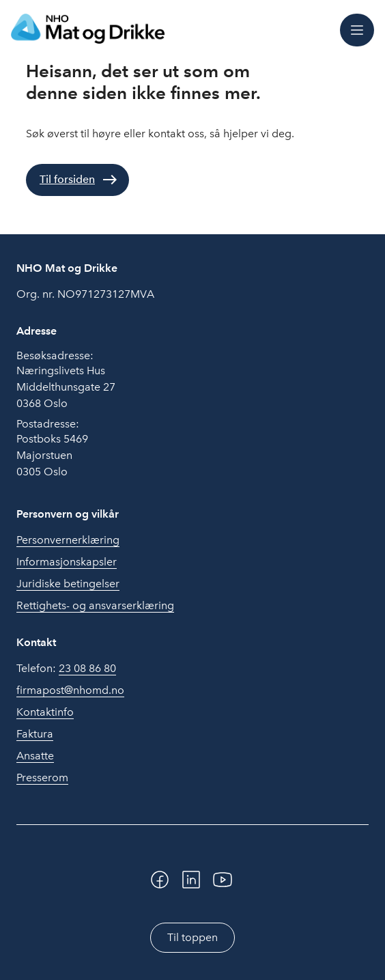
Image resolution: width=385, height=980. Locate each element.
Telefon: (66, 669)
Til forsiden (67, 179)
